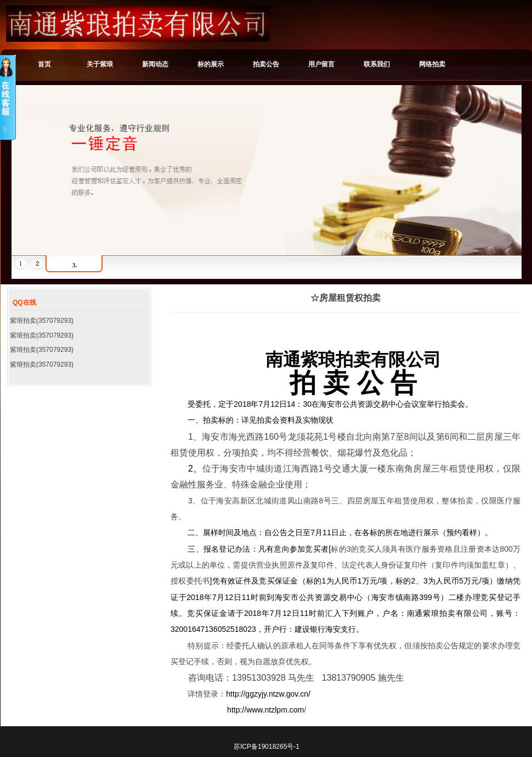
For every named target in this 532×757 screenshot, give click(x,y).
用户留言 (321, 64)
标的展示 (211, 64)
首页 (44, 64)
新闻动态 (155, 64)
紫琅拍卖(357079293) (42, 321)
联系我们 (377, 64)
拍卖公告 (266, 64)
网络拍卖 (432, 64)
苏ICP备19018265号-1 (267, 747)
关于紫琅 (100, 64)
